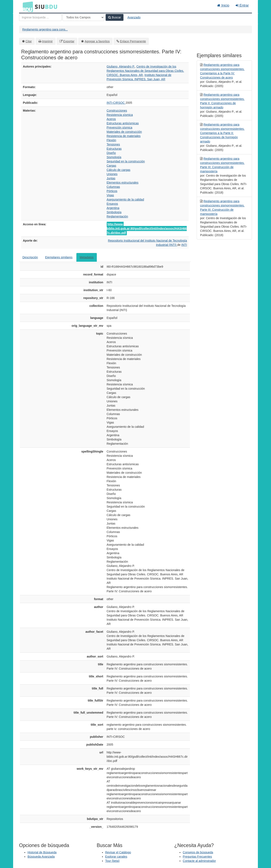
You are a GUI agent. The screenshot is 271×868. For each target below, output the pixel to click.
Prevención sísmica (120, 127)
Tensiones (113, 144)
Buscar (115, 17)
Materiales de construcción (124, 132)
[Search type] (83, 17)
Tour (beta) (112, 861)
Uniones (112, 174)
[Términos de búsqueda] (40, 17)
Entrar (242, 5)
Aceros (111, 119)
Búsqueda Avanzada (41, 857)
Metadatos (86, 257)
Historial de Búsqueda (42, 852)
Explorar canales (116, 857)
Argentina (113, 208)
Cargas (111, 166)
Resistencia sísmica (120, 115)
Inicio (223, 5)
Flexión (111, 140)
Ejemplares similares (59, 257)
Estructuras (114, 149)
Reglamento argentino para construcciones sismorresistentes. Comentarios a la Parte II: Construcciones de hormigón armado (222, 133)
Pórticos (112, 191)
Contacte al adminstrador (199, 861)
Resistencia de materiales (124, 136)
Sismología (114, 157)
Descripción (30, 257)
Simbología (114, 212)
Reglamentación (117, 216)
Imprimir (47, 41)
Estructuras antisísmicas (123, 123)
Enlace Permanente (133, 41)
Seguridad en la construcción (126, 161)
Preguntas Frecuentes (197, 857)
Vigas (110, 195)
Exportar (69, 41)
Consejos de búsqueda (198, 852)
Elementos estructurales (123, 183)
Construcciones (117, 111)
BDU (27, 7)
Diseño (111, 153)
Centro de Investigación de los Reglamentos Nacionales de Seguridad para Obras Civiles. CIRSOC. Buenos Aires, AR (145, 71)
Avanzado (134, 17)
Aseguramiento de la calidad (125, 199)
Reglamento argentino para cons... (45, 29)
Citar (29, 41)
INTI (184, 245)
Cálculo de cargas (119, 170)
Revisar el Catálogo (118, 852)
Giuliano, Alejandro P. (121, 66)
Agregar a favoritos (97, 41)
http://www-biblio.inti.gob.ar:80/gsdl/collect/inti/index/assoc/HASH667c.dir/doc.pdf (147, 228)
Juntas (111, 178)
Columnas (113, 187)
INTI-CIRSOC (116, 103)
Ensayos (112, 204)
